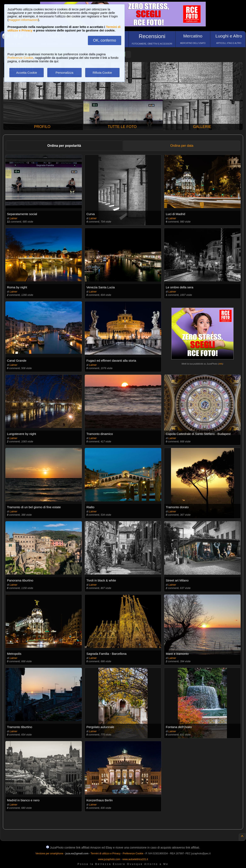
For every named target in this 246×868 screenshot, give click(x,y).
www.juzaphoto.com (109, 859)
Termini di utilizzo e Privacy (105, 854)
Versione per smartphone (49, 854)
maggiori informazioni (23, 20)
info (221, 364)
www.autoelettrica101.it (135, 859)
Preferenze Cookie (20, 58)
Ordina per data (182, 146)
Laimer (14, 218)
